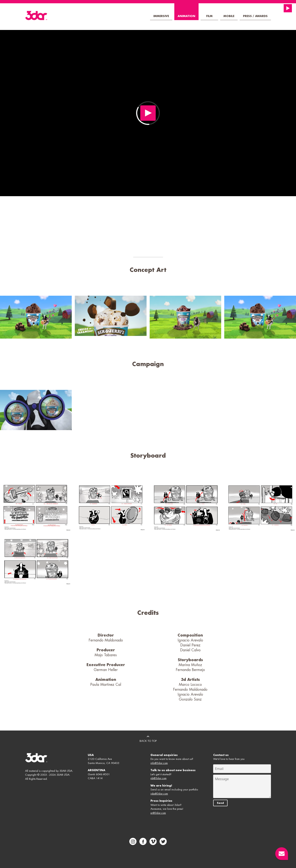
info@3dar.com (159, 763)
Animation (186, 16)
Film (209, 16)
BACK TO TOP (148, 738)
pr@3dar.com (158, 813)
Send (220, 803)
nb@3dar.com (158, 778)
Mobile (229, 16)
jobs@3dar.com (159, 794)
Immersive (161, 16)
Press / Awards (255, 16)
